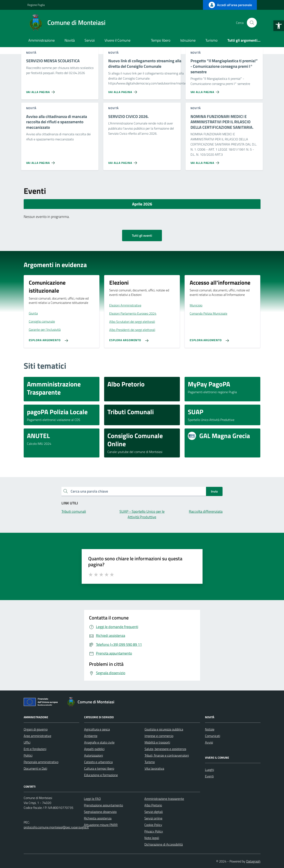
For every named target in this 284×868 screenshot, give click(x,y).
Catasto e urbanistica (98, 762)
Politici (28, 755)
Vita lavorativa (154, 768)
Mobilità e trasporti (157, 742)
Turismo (212, 40)
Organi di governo (36, 729)
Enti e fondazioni (35, 749)
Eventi (209, 776)
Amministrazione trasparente (164, 799)
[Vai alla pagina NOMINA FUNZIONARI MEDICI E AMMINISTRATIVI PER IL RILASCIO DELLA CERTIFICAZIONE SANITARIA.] (206, 161)
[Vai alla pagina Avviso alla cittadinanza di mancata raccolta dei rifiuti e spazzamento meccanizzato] (41, 161)
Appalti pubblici (94, 749)
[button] (279, 26)
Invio (214, 491)
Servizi (90, 40)
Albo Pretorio (153, 805)
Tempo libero (161, 40)
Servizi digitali (154, 812)
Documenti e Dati (35, 768)
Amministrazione (42, 40)
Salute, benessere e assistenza (165, 749)
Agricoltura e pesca (97, 729)
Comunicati (213, 736)
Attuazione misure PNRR (101, 825)
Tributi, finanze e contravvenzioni (167, 755)
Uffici (27, 742)
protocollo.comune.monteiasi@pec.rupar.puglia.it (56, 827)
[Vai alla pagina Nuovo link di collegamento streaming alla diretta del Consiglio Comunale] (123, 90)
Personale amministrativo (41, 762)
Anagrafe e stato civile (99, 742)
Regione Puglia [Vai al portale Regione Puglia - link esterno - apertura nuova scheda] (36, 5)
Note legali (152, 838)
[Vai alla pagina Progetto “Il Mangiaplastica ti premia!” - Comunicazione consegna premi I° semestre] (206, 90)
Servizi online (153, 818)
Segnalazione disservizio (100, 812)
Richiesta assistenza (98, 818)
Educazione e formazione (101, 775)
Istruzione (188, 40)
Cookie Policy (153, 825)
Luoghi (209, 770)
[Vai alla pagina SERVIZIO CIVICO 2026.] (123, 161)
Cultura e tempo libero (99, 768)
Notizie (210, 729)
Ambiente (91, 736)
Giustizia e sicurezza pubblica (164, 729)
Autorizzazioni (94, 755)
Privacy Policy (154, 831)
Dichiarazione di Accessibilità (164, 844)
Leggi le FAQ (92, 799)
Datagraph (253, 861)
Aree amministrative (37, 736)
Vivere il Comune (117, 40)
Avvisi (209, 742)
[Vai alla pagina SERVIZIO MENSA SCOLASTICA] (41, 90)
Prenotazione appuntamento (103, 805)
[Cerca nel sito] (252, 23)
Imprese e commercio (159, 736)
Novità (70, 40)
